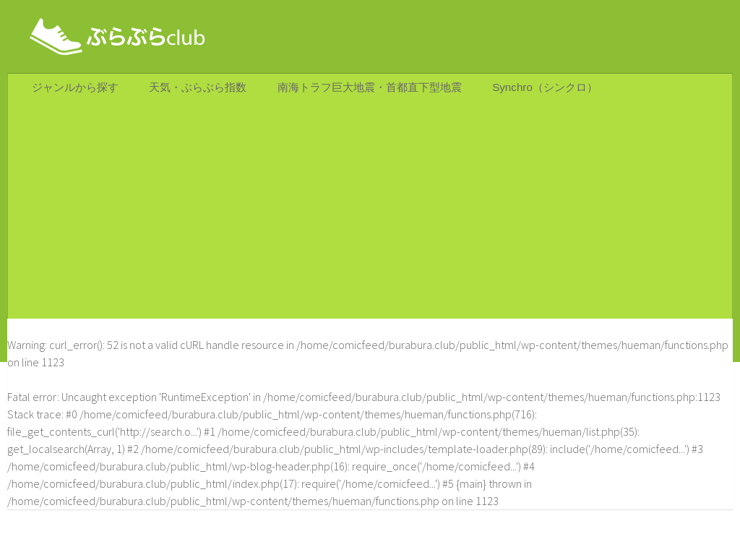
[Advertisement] (370, 217)
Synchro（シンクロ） (536, 91)
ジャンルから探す (74, 91)
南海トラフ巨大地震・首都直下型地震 (363, 91)
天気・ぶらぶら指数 (193, 91)
